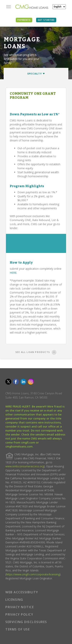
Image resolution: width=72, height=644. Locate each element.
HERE (13, 273)
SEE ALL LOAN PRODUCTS (36, 353)
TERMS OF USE (18, 629)
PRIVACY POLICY (19, 614)
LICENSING (14, 600)
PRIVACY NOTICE (20, 607)
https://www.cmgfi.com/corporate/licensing (33, 574)
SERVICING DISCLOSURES (26, 622)
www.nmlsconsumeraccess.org (25, 466)
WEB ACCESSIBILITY (22, 592)
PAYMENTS (24, 20)
